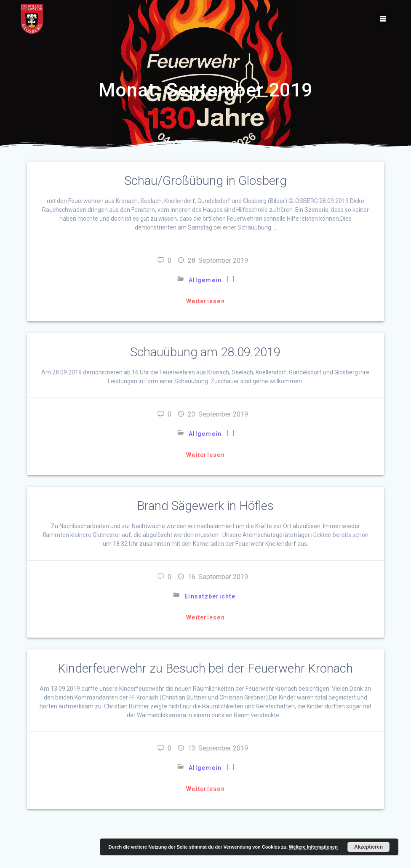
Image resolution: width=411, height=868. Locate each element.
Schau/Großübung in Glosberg (205, 181)
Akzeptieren (368, 847)
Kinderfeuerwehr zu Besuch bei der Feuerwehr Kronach (205, 668)
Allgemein (205, 280)
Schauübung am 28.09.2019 (205, 352)
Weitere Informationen (313, 847)
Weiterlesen (205, 301)
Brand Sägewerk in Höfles (205, 506)
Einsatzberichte (210, 596)
